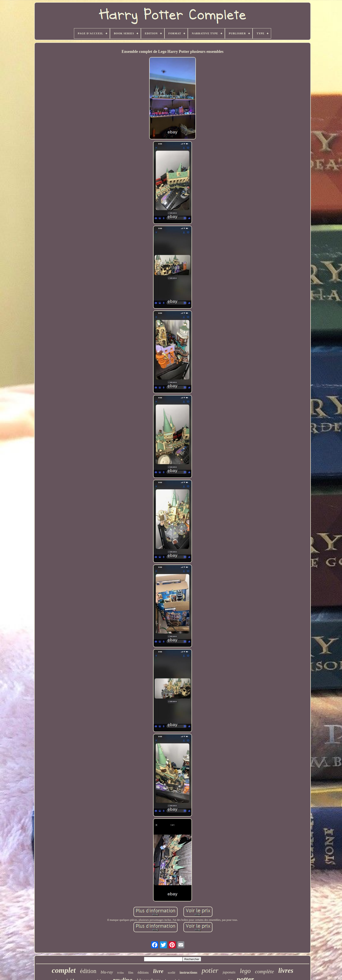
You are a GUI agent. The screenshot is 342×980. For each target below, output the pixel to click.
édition (88, 971)
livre (158, 971)
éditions (143, 972)
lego (245, 971)
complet (64, 970)
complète (264, 971)
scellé (171, 973)
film (131, 973)
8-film (121, 973)
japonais (229, 972)
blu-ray (107, 972)
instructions (188, 972)
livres (286, 970)
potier (210, 970)
